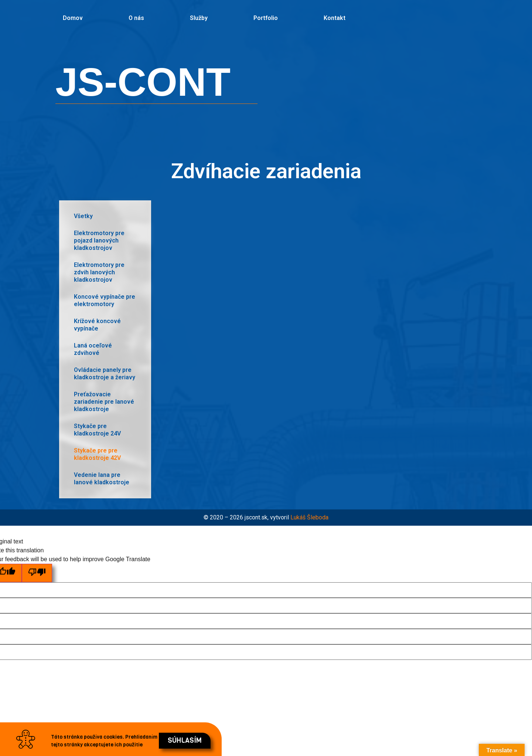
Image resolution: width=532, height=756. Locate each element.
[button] (185, 741)
